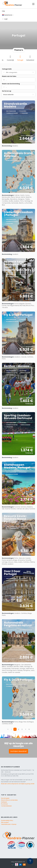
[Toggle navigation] (33, 4)
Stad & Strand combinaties (9, 800)
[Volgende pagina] (26, 729)
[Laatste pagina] (29, 729)
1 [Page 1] (15, 729)
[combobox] (18, 87)
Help (3, 11)
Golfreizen (4, 802)
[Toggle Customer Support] (30, 861)
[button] (18, 95)
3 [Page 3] (22, 729)
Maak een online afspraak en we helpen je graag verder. (18, 784)
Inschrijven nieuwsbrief (18, 751)
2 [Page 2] (19, 729)
